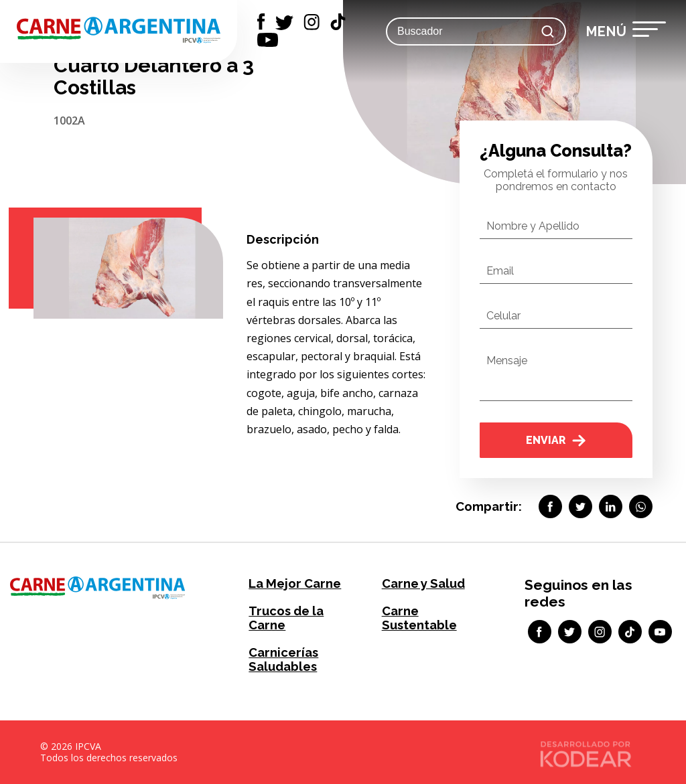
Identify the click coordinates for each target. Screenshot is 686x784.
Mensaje (507, 361)
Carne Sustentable (419, 618)
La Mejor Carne (294, 583)
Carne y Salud (423, 583)
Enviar (556, 440)
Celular (503, 316)
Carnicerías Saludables (283, 659)
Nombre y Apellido (533, 226)
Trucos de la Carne (286, 618)
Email (500, 271)
